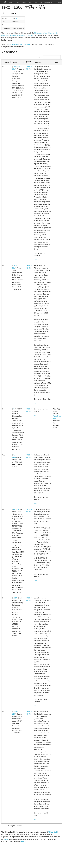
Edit (35, 260)
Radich (5, 839)
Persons (17, 2)
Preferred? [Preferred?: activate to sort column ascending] (6, 62)
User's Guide (38, 2)
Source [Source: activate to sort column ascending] (15, 62)
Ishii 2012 (16, 509)
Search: (49, 57)
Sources (24, 2)
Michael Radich (53, 832)
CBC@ (4, 2)
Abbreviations (48, 2)
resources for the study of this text (19, 44)
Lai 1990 (15, 598)
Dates (31, 2)
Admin (59, 2)
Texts (10, 2)
